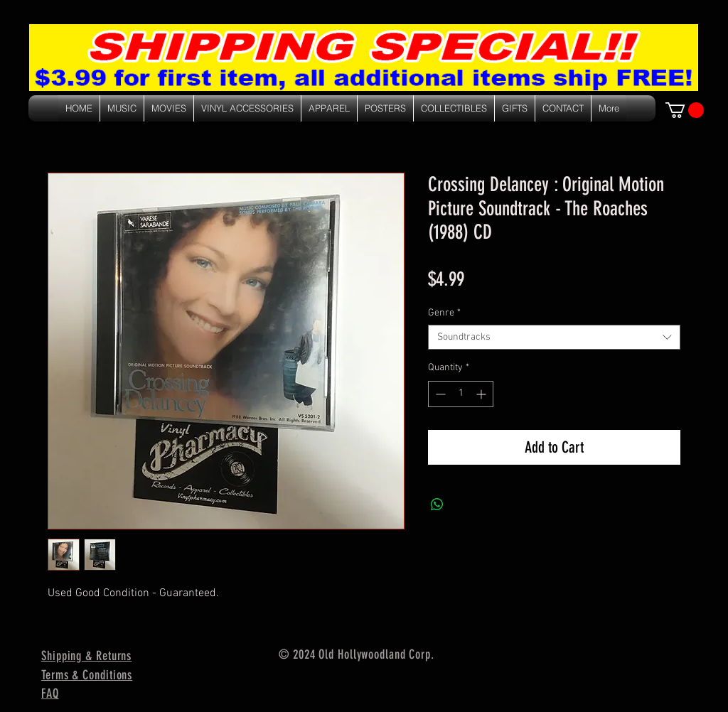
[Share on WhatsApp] (437, 505)
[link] (685, 110)
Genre (444, 313)
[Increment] (482, 394)
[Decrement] (439, 394)
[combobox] (554, 337)
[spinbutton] (461, 394)
